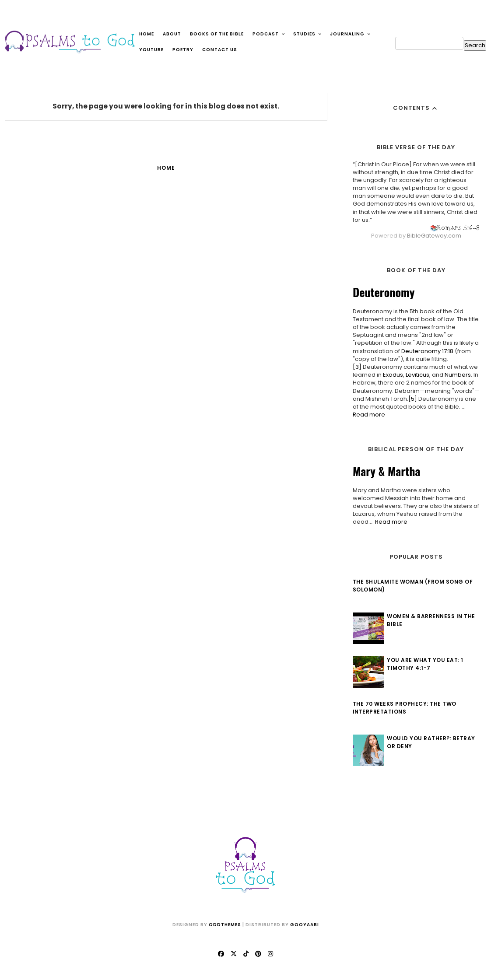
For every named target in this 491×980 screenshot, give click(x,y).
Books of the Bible (217, 34)
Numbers (456, 375)
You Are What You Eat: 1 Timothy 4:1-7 (423, 664)
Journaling (351, 34)
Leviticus (415, 375)
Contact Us (220, 50)
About (172, 34)
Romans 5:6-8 (456, 228)
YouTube (151, 50)
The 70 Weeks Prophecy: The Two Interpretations (402, 708)
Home (147, 34)
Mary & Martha (384, 471)
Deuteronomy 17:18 (425, 351)
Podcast (269, 34)
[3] (355, 367)
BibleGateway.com (432, 236)
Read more (367, 415)
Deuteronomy (381, 292)
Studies (308, 34)
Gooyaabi (305, 925)
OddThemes (225, 925)
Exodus (391, 375)
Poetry (183, 50)
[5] (410, 399)
